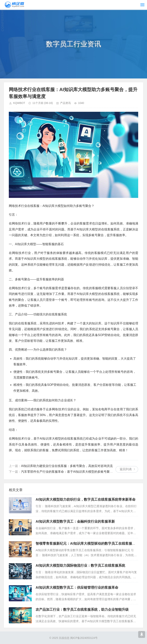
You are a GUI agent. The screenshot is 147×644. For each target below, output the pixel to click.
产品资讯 (65, 103)
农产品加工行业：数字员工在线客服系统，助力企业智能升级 (82, 610)
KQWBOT (19, 103)
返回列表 (126, 469)
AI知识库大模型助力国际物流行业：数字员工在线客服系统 (80, 566)
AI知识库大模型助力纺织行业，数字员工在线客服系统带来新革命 (86, 500)
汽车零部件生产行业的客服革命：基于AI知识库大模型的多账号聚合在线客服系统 (76, 472)
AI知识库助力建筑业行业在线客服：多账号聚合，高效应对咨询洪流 (67, 466)
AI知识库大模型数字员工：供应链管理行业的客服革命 (77, 588)
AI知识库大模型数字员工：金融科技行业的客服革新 (75, 522)
